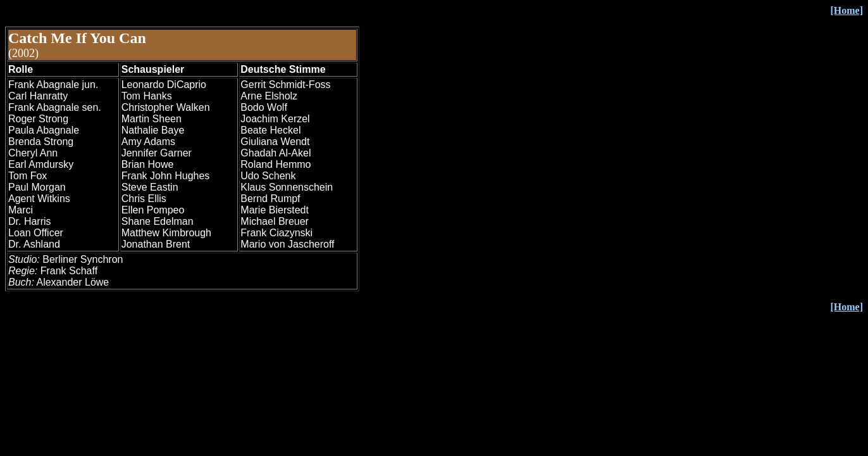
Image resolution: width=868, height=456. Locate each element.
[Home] (846, 307)
